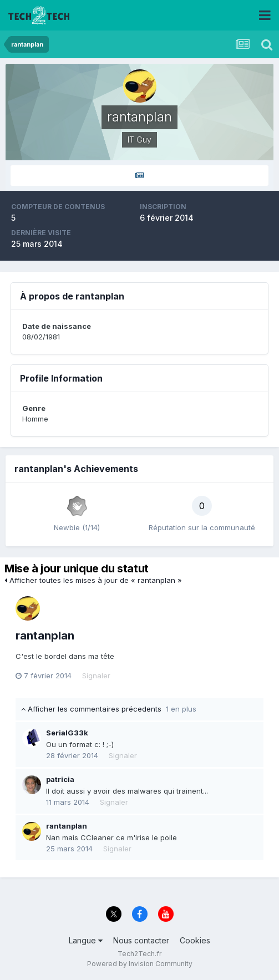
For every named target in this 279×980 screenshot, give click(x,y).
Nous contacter (141, 940)
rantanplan (45, 636)
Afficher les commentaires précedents (109, 709)
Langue (86, 940)
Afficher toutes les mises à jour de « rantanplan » (93, 580)
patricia (60, 779)
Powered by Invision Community (140, 964)
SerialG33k (67, 733)
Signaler (96, 676)
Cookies (195, 940)
